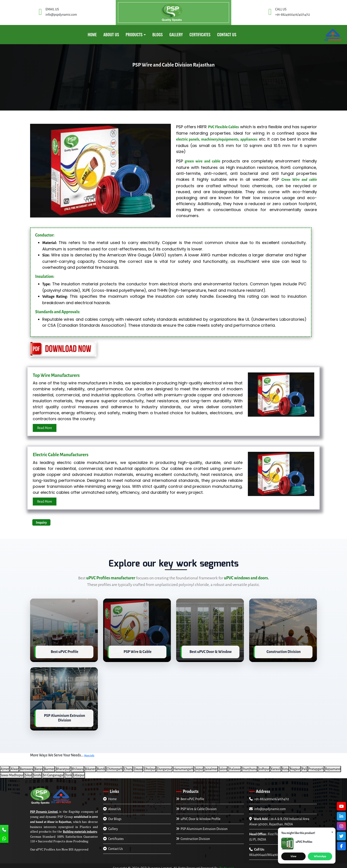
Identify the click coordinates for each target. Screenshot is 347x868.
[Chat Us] (4, 839)
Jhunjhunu (249, 766)
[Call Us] (4, 830)
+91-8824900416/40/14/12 (269, 796)
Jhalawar (235, 766)
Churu (128, 766)
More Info (89, 753)
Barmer (49, 766)
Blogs (158, 34)
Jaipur (199, 766)
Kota (285, 766)
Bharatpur (63, 766)
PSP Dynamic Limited (44, 809)
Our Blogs (112, 816)
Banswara (27, 766)
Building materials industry (80, 829)
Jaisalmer (211, 766)
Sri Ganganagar (53, 772)
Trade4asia (227, 865)
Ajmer (5, 766)
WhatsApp (320, 856)
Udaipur (79, 772)
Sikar (28, 772)
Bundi (101, 766)
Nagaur (295, 766)
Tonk (69, 772)
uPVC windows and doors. (246, 578)
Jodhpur (264, 766)
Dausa (138, 766)
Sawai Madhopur (12, 772)
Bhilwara (78, 766)
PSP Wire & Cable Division (196, 806)
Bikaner (90, 766)
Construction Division (193, 836)
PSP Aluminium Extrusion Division (202, 826)
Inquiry (41, 522)
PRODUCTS (134, 34)
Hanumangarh (184, 766)
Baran (39, 766)
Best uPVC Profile (190, 796)
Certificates (113, 836)
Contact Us (227, 34)
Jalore (223, 766)
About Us (111, 34)
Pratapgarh (316, 766)
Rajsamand (333, 766)
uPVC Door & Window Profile (198, 816)
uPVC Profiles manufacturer (111, 578)
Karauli (276, 766)
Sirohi (38, 772)
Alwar (14, 766)
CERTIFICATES (200, 34)
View (293, 856)
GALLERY (176, 34)
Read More (45, 428)
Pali (304, 766)
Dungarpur (164, 766)
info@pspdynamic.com (267, 806)
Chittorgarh (115, 766)
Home (92, 34)
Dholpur (150, 766)
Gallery (111, 826)
